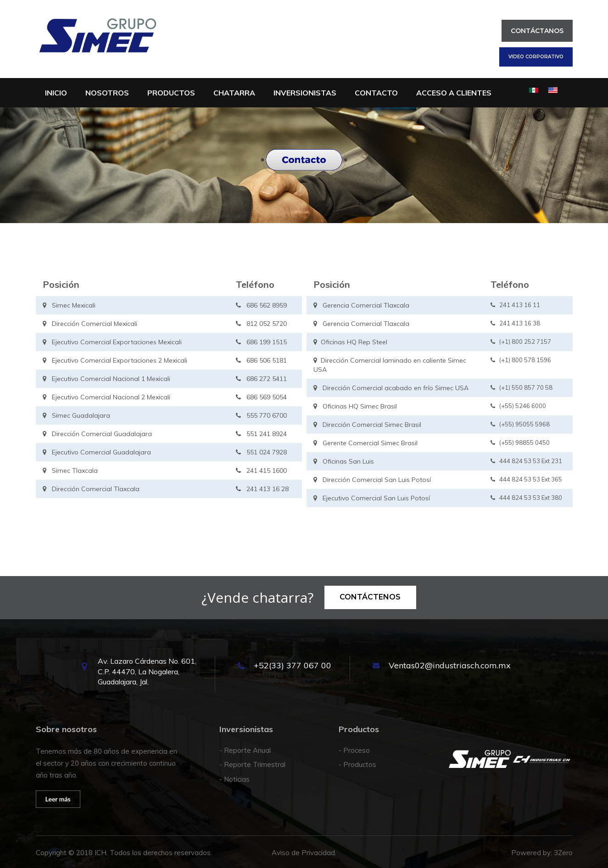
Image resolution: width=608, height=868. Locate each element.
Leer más (58, 799)
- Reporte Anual (245, 750)
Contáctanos (537, 31)
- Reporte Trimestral (252, 764)
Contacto (376, 93)
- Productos (357, 764)
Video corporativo (536, 57)
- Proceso (354, 750)
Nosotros (107, 93)
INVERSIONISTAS (305, 93)
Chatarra (234, 93)
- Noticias (234, 779)
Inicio (56, 93)
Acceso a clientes (454, 93)
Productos (171, 93)
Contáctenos (370, 597)
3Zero (563, 853)
